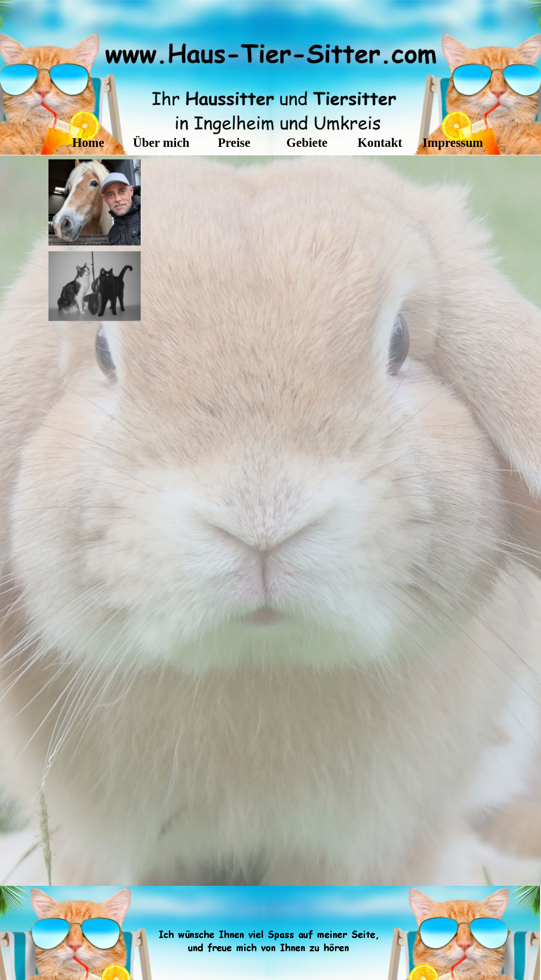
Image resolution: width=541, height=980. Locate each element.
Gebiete (307, 143)
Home (88, 143)
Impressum (453, 143)
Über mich (161, 143)
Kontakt (380, 143)
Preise (234, 143)
